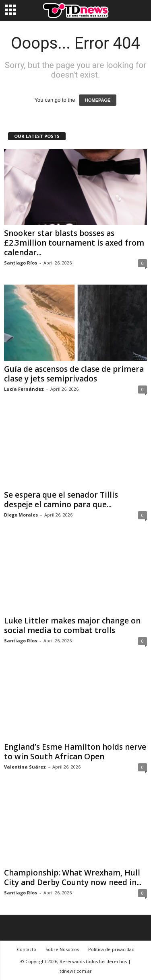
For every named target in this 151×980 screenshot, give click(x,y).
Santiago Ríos (21, 263)
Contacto (27, 949)
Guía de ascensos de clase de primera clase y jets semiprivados (74, 374)
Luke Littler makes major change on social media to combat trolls (72, 625)
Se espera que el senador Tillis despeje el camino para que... (61, 500)
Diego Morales (21, 515)
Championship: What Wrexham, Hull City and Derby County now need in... (73, 877)
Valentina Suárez (25, 767)
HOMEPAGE (98, 100)
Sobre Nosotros (62, 949)
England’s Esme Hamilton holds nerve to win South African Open (75, 752)
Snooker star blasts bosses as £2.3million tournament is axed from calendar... (74, 243)
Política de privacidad (111, 949)
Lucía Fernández (24, 389)
